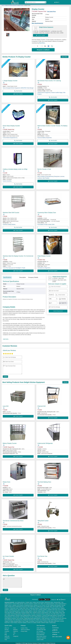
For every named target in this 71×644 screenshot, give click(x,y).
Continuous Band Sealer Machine (49, 615)
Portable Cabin (29, 602)
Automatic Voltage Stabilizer (39, 611)
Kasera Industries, (7, 181)
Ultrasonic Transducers (37, 615)
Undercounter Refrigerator (45, 443)
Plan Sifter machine (55, 614)
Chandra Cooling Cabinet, (9, 224)
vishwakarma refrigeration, (44, 267)
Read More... (42, 43)
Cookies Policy (24, 628)
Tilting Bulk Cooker (43, 520)
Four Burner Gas (42, 556)
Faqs (6, 639)
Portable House (11, 606)
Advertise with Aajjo (41, 629)
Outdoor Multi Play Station (38, 602)
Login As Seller (40, 639)
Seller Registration (41, 628)
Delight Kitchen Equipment (46, 27)
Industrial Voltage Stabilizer (27, 611)
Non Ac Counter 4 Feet (44, 169)
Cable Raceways (11, 615)
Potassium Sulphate (22, 622)
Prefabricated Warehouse (45, 608)
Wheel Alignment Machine (10, 618)
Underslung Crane (50, 611)
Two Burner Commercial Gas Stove (13, 520)
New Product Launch (41, 636)
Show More (65, 56)
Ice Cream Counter (8, 556)
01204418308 (55, 627)
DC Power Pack (34, 609)
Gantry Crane (58, 611)
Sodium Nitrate (14, 622)
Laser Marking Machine (20, 602)
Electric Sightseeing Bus (53, 619)
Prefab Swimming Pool (46, 618)
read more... (6, 339)
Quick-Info (7, 636)
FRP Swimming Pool (57, 618)
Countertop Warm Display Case (47, 212)
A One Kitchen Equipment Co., (10, 137)
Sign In (57, 2)
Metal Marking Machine (16, 614)
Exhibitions (7, 637)
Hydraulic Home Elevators (18, 605)
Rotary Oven (6, 482)
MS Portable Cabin (48, 606)
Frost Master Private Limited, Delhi (46, 224)
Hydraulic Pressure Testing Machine (40, 612)
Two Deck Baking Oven (44, 482)
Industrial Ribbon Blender (18, 603)
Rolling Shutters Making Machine (42, 616)
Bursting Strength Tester (27, 612)
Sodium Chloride (37, 622)
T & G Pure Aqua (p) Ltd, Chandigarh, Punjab (14, 267)
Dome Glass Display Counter (11, 125)
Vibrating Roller (57, 602)
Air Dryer (32, 616)
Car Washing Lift (53, 616)
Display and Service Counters (11, 5)
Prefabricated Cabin (14, 608)
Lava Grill (6, 406)
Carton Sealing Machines (60, 603)
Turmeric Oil (30, 622)
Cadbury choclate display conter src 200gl (15, 169)
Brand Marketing (40, 634)
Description (23, 277)
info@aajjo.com (56, 632)
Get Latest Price (51, 11)
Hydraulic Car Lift (37, 605)
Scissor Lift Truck (46, 605)
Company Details (33, 277)
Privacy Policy (24, 631)
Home (3, 5)
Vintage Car (7, 621)
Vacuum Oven (21, 609)
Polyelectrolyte (53, 622)
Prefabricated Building (34, 608)
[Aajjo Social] (57, 599)
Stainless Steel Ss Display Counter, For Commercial (18, 256)
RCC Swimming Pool (18, 619)
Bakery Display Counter (10, 443)
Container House (13, 609)
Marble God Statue (26, 614)
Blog (6, 634)
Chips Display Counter (44, 256)
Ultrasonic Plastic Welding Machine (23, 615)
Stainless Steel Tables (39, 603)
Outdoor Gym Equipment (41, 619)
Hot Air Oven (27, 609)
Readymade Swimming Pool (29, 619)
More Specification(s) (37, 23)
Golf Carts (61, 619)
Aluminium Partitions (29, 603)
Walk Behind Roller (49, 602)
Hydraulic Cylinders (43, 609)
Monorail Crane (11, 612)
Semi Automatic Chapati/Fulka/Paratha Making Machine (29, 618)
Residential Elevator (29, 605)
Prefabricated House (55, 608)
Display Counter (20, 5)
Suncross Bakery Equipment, (45, 137)
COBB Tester (18, 612)
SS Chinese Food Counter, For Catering (49, 80)
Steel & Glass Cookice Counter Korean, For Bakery (52, 125)
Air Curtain (33, 614)
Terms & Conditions (25, 629)
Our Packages (40, 631)
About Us (7, 628)
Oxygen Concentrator (30, 621)
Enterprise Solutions (41, 637)
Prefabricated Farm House (21, 606)
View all (65, 382)
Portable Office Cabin (24, 608)
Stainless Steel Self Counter (11, 212)
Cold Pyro (46, 621)
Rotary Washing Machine (14, 611)
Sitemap (7, 629)
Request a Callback (43, 49)
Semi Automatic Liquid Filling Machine (21, 616)
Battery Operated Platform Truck (18, 621)
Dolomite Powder (45, 622)
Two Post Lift (60, 616)
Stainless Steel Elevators (56, 605)
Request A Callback (35, 594)
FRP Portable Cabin (57, 606)
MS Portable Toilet (32, 606)
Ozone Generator (39, 621)
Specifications (7, 277)
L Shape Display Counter (10, 80)
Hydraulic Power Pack (52, 609)
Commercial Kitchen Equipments (43, 614)
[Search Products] (25, 2)
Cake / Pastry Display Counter (55, 612)
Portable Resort (40, 606)
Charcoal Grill (41, 406)
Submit (5, 376)
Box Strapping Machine (49, 603)
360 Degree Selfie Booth (54, 621)
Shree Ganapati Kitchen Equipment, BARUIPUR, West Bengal (18, 88)
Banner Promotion (41, 632)
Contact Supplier (41, 35)
